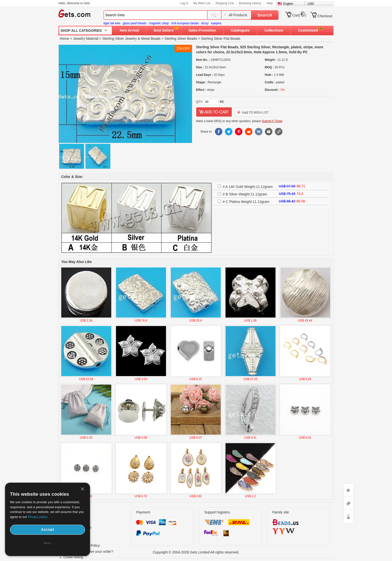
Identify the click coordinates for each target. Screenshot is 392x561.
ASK (348, 503)
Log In (184, 3)
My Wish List (202, 3)
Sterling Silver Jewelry (119, 39)
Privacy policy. (38, 517)
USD (311, 4)
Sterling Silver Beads (181, 39)
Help (270, 3)
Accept (48, 529)
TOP (348, 517)
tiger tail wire (112, 23)
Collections (274, 30)
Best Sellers (164, 30)
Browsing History (250, 3)
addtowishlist (252, 112)
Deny (47, 543)
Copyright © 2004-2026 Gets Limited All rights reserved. (196, 552)
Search (265, 15)
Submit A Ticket (272, 121)
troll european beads (185, 23)
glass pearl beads (134, 23)
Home (64, 39)
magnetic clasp (159, 23)
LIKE (348, 490)
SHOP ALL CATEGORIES (81, 31)
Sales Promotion (202, 30)
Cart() (299, 15)
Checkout (325, 16)
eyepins (216, 23)
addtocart (214, 112)
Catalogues (240, 30)
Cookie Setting (73, 557)
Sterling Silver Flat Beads (221, 39)
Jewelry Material (86, 39)
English (288, 4)
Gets (74, 14)
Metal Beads (151, 39)
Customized (308, 30)
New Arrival (129, 30)
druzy (205, 23)
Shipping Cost (225, 3)
